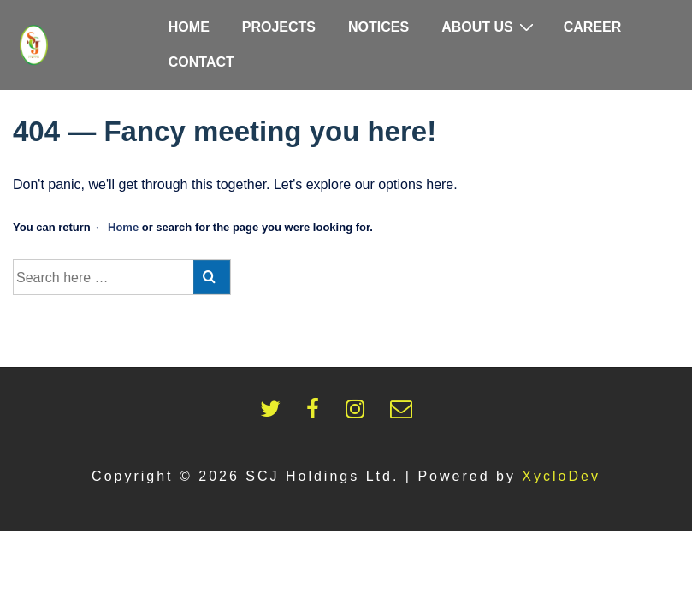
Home (189, 27)
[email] (405, 414)
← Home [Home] (116, 227)
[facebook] (319, 414)
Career (593, 27)
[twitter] (277, 414)
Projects (279, 27)
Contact (201, 62)
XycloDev (561, 476)
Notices (379, 27)
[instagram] (361, 414)
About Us (490, 27)
